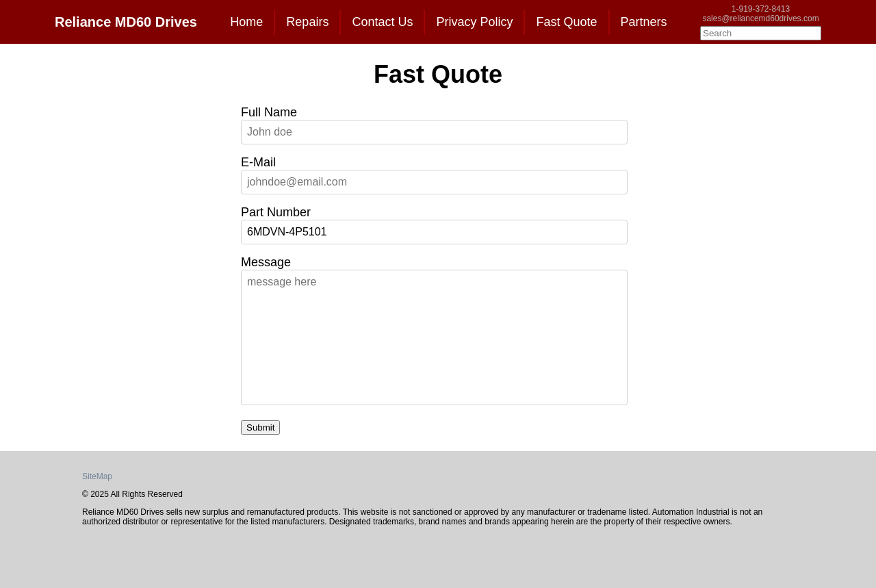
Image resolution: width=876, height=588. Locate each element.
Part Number (276, 212)
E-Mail (258, 162)
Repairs (307, 22)
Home (246, 22)
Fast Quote (566, 22)
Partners (644, 22)
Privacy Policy (474, 22)
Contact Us (382, 22)
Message (266, 262)
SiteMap (97, 476)
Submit (260, 427)
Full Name (269, 112)
